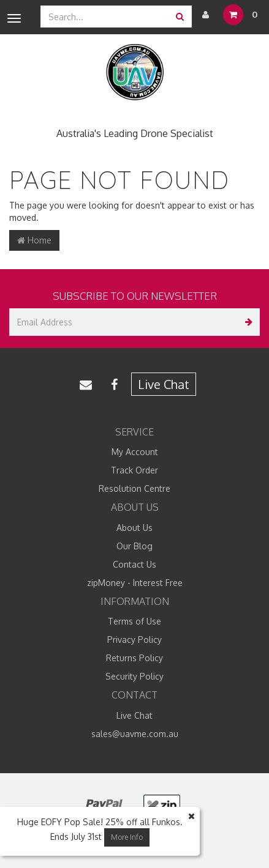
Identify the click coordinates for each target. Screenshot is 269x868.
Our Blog (134, 546)
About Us (134, 528)
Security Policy (134, 676)
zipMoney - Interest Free (135, 583)
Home (34, 240)
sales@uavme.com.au (135, 734)
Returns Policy (134, 658)
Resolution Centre (134, 488)
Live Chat (164, 384)
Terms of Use (134, 621)
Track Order (134, 470)
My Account (135, 452)
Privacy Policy (134, 640)
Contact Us (134, 564)
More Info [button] (127, 837)
